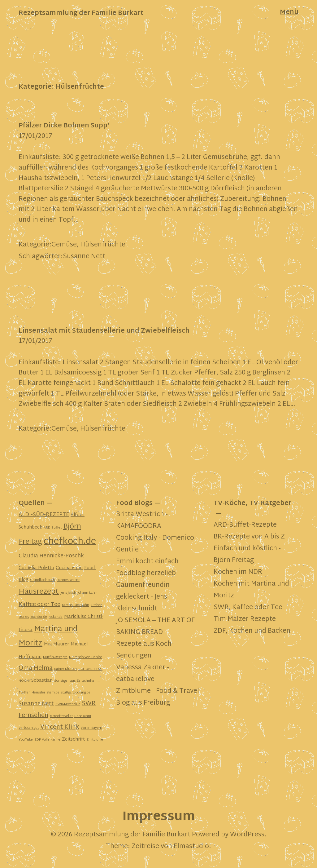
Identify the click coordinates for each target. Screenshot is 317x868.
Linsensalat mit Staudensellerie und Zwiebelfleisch (104, 331)
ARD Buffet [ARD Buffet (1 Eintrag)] (53, 528)
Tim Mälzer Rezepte (245, 619)
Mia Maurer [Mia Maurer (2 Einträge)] (56, 644)
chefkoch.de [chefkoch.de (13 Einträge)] (70, 542)
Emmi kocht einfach (147, 562)
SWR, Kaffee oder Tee (248, 608)
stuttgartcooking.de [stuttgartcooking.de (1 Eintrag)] (76, 693)
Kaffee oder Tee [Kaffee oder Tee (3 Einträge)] (39, 605)
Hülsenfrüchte (103, 245)
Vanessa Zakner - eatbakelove (143, 674)
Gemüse (64, 245)
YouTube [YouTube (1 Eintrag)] (26, 740)
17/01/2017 (35, 136)
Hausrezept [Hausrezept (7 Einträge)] (39, 592)
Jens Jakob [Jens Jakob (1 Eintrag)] (68, 593)
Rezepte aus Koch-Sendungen (145, 650)
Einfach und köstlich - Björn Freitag (247, 555)
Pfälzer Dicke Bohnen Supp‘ (64, 126)
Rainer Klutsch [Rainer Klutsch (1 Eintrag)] (65, 669)
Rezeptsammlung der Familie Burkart (81, 13)
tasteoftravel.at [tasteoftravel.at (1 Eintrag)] (61, 716)
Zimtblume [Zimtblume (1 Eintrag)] (95, 740)
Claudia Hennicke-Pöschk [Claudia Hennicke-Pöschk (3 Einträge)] (51, 556)
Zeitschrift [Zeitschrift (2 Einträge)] (73, 740)
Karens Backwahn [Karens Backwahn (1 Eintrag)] (76, 605)
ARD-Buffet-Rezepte (245, 525)
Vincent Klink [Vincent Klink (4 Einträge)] (60, 727)
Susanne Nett (84, 257)
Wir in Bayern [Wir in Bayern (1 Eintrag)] (91, 728)
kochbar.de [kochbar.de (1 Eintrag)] (39, 617)
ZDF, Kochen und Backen (252, 631)
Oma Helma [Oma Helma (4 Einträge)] (36, 669)
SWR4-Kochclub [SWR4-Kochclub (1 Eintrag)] (68, 704)
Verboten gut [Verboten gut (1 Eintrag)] (29, 728)
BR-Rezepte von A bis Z (249, 537)
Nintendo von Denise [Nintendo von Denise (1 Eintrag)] (86, 657)
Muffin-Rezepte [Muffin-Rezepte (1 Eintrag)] (55, 657)
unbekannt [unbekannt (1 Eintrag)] (83, 716)
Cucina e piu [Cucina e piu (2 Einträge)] (69, 568)
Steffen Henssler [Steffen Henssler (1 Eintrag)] (32, 693)
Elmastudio (191, 847)
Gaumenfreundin (143, 585)
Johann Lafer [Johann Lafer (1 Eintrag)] (87, 593)
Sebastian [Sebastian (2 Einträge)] (42, 681)
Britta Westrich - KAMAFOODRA (142, 520)
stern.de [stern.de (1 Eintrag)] (53, 693)
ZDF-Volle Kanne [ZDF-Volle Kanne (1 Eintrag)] (47, 740)
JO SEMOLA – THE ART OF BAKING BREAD (155, 627)
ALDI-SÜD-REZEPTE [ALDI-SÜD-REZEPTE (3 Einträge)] (44, 515)
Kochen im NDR (238, 572)
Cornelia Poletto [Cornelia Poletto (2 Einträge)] (36, 568)
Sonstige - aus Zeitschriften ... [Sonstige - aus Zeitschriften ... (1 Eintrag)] (77, 681)
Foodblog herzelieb (146, 573)
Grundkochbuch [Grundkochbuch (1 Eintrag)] (43, 580)
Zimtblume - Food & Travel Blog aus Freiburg (158, 697)
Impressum (159, 817)
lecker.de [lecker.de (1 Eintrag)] (56, 617)
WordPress (247, 835)
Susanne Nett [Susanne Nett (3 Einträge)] (36, 704)
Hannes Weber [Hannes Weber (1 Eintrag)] (68, 580)
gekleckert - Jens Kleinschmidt (142, 603)
